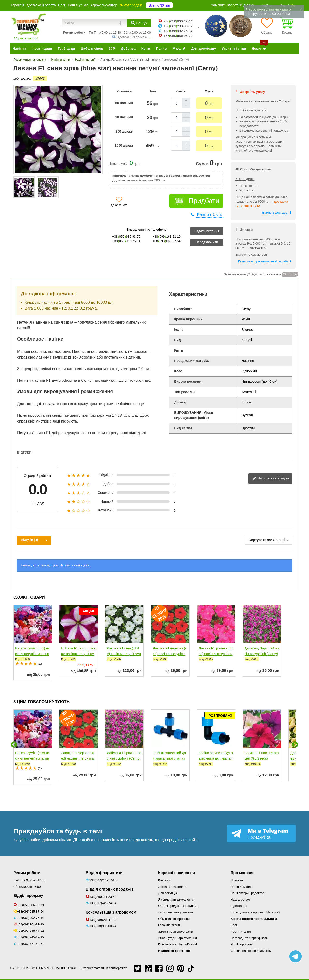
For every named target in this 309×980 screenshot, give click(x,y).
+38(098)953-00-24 (103, 926)
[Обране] (267, 26)
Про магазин (242, 873)
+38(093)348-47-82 (30, 931)
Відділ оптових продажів (110, 889)
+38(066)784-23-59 (103, 897)
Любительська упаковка (176, 912)
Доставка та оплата (172, 887)
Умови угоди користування (177, 938)
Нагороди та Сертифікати (249, 938)
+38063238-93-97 (178, 26)
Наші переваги (241, 944)
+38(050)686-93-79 (30, 905)
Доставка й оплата (41, 5)
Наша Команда (242, 887)
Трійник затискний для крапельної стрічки (169, 756)
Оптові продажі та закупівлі (178, 906)
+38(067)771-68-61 (30, 944)
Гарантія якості (169, 925)
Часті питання (241, 932)
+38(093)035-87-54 (30, 912)
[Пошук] (139, 23)
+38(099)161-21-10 (30, 924)
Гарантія (18, 5)
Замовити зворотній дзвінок (233, 5)
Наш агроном (240, 899)
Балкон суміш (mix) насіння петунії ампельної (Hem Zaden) (32, 654)
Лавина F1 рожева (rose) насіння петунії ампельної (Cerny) (216, 654)
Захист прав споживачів (176, 932)
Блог (62, 5)
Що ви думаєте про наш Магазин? (255, 912)
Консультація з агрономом (111, 912)
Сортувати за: (260, 540)
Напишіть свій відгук (271, 479)
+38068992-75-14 (178, 31)
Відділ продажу (28, 896)
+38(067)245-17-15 (30, 937)
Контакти (165, 880)
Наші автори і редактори (248, 893)
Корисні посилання (176, 873)
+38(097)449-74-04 (103, 903)
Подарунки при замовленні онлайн (263, 261)
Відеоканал (239, 906)
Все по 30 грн (159, 5)
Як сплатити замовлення (176, 899)
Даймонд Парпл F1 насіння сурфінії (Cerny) (262, 651)
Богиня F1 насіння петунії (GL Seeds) (262, 756)
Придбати (204, 201)
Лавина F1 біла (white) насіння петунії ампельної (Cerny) (124, 654)
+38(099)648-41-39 (103, 920)
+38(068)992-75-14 (30, 918)
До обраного (119, 205)
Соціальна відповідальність (251, 951)
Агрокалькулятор (104, 5)
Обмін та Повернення (174, 919)
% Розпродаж (131, 5)
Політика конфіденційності (177, 944)
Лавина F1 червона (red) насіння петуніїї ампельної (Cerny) (170, 654)
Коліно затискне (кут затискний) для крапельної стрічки (216, 758)
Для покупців (168, 893)
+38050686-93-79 (178, 36)
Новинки (237, 880)
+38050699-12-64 (178, 21)
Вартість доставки (275, 213)
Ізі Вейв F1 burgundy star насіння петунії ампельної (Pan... (78, 654)
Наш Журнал (78, 5)
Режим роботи (27, 873)
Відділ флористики (104, 873)
